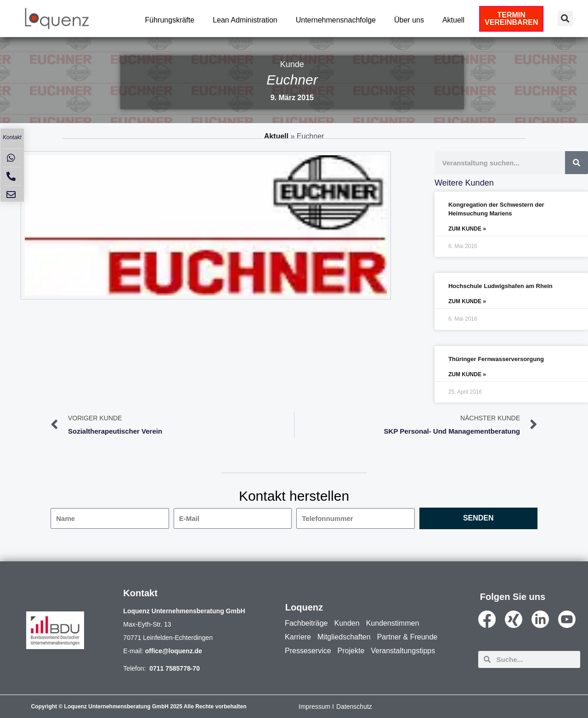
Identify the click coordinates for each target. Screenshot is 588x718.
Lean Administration (245, 20)
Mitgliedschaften (344, 637)
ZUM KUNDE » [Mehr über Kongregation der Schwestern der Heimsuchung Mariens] (467, 229)
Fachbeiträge (306, 623)
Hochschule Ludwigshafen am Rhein (500, 286)
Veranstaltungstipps (403, 651)
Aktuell (453, 20)
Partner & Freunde (407, 637)
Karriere (298, 637)
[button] (565, 19)
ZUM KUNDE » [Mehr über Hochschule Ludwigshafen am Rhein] (467, 301)
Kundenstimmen (393, 623)
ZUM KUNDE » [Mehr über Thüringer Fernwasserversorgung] (467, 374)
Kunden (347, 623)
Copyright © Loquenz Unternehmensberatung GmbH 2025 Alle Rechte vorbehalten (139, 707)
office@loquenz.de (174, 651)
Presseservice (308, 651)
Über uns (409, 20)
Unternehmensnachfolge (336, 20)
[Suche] (577, 163)
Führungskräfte (170, 20)
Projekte (351, 651)
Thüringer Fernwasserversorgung (496, 359)
